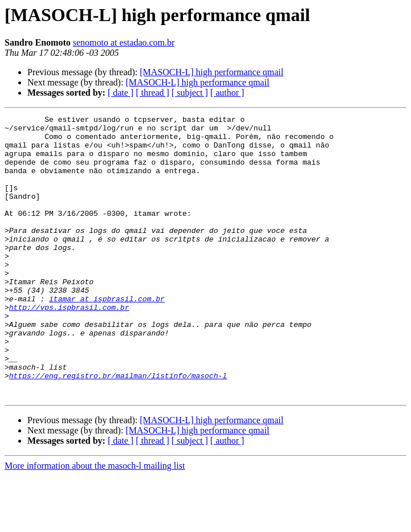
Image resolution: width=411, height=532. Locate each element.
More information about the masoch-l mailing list (95, 522)
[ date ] (121, 93)
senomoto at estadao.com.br (124, 42)
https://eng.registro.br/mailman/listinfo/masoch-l (118, 428)
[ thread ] (152, 93)
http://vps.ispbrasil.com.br (69, 346)
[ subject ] (190, 93)
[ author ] (227, 93)
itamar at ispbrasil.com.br (107, 336)
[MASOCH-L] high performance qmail (211, 72)
